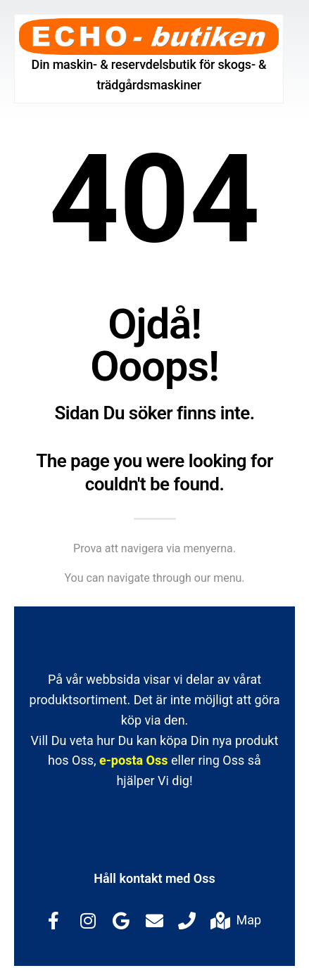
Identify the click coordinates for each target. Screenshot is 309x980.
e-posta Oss (134, 760)
